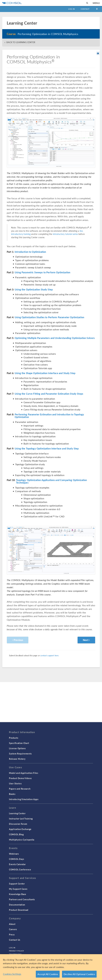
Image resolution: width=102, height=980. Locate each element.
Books (12, 794)
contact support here (49, 655)
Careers (13, 929)
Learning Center (17, 813)
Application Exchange (20, 829)
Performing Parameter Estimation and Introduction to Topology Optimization (49, 416)
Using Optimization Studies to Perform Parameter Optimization (49, 317)
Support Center (17, 884)
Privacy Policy (16, 951)
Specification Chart (19, 743)
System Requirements (20, 754)
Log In (72, 9)
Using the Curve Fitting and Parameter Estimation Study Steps (49, 394)
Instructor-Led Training (21, 819)
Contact (85, 9)
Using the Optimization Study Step (34, 290)
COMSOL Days (17, 859)
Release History (17, 759)
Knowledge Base (18, 894)
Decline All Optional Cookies (79, 974)
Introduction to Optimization (30, 252)
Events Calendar (17, 864)
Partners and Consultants (22, 899)
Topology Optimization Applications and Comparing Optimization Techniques (51, 481)
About (12, 924)
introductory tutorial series (65, 234)
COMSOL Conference (20, 869)
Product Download (19, 910)
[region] (51, 967)
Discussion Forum (18, 824)
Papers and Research (20, 789)
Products (14, 738)
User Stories (15, 783)
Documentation (17, 905)
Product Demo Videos (20, 778)
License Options (17, 748)
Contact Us (15, 940)
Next (86, 640)
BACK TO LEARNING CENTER (21, 42)
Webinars (14, 854)
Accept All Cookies (48, 974)
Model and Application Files (24, 773)
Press (12, 934)
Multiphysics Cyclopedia (22, 840)
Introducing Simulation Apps (24, 799)
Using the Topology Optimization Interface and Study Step (47, 449)
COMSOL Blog (16, 834)
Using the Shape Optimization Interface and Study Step (45, 373)
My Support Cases (18, 889)
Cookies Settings (12, 974)
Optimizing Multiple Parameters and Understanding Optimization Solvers (55, 338)
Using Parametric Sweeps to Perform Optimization (42, 272)
